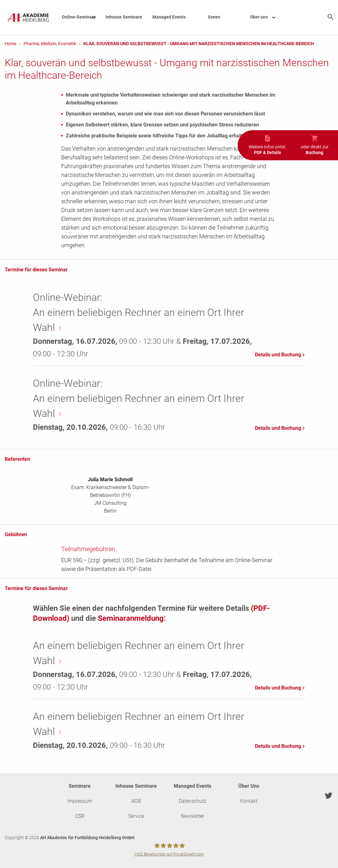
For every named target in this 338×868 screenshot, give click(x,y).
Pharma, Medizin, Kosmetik (50, 44)
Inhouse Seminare (124, 17)
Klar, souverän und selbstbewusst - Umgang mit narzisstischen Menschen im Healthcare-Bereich (199, 44)
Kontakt (249, 801)
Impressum (80, 801)
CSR (80, 816)
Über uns (266, 17)
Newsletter (193, 816)
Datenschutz (193, 801)
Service (136, 816)
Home (11, 44)
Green (214, 17)
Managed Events (169, 17)
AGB (136, 801)
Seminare (80, 786)
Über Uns (249, 786)
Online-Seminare (82, 17)
